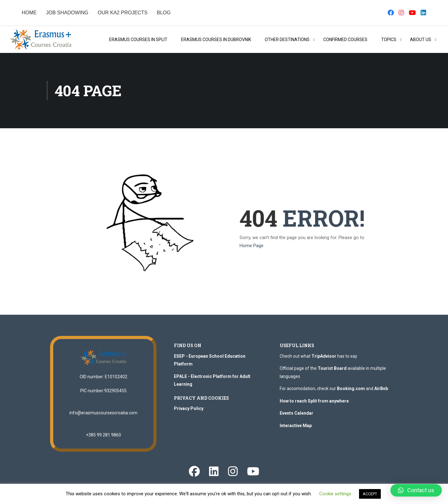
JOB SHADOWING (67, 13)
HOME (29, 13)
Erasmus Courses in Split (138, 40)
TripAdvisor (324, 356)
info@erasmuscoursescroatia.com (103, 413)
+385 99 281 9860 (103, 435)
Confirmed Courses (345, 40)
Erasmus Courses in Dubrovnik (216, 40)
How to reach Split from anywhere (314, 401)
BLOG (164, 13)
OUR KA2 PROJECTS (123, 13)
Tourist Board (332, 368)
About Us (421, 40)
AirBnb (381, 389)
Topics (389, 40)
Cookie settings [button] (335, 494)
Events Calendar (296, 413)
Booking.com (351, 389)
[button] (416, 490)
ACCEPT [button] (370, 494)
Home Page (252, 246)
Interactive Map (296, 426)
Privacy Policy (189, 408)
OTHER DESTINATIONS (287, 40)
